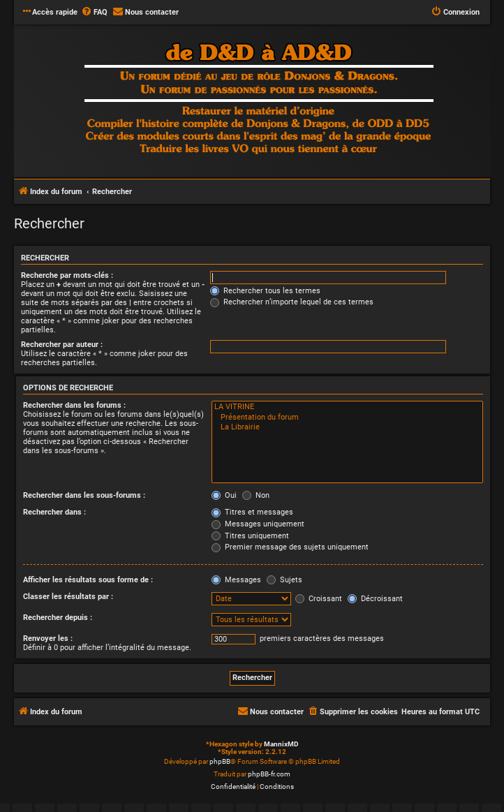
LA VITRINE (347, 407)
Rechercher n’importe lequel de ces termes (292, 302)
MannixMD (281, 744)
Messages (236, 580)
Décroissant (375, 599)
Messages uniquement (258, 524)
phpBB (220, 761)
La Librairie (347, 427)
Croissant (319, 599)
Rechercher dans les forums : (74, 405)
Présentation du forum (347, 418)
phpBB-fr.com (269, 774)
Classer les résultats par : (68, 597)
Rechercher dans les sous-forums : (84, 495)
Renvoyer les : (48, 638)
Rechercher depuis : (58, 618)
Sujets (284, 580)
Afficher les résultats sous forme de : (88, 580)
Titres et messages (252, 512)
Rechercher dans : (54, 512)
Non (256, 495)
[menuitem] (94, 13)
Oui (224, 495)
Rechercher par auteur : (62, 345)
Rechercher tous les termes (265, 291)
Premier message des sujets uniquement (290, 547)
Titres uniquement (250, 536)
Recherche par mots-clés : (67, 275)
